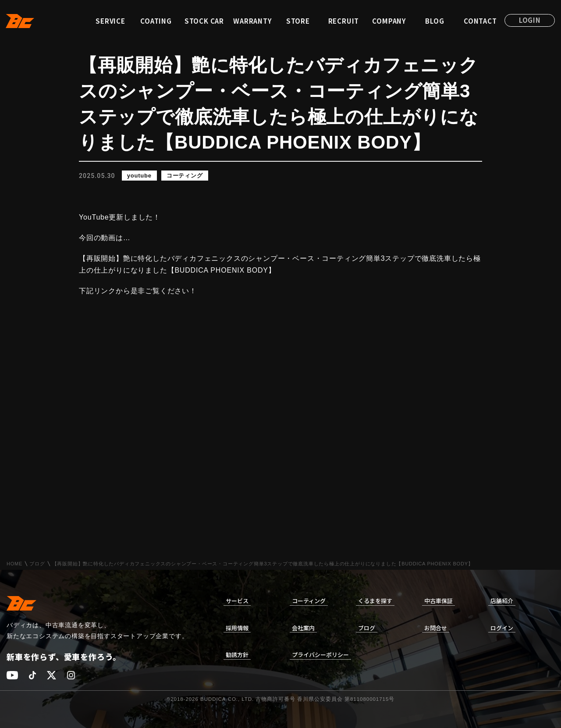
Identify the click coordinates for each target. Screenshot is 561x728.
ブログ (37, 564)
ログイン (502, 628)
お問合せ (436, 628)
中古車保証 (439, 601)
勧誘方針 (237, 655)
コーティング (185, 176)
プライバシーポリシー (320, 655)
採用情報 (237, 628)
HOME (14, 564)
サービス (237, 601)
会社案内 (303, 628)
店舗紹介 (502, 601)
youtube (139, 176)
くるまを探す (375, 601)
